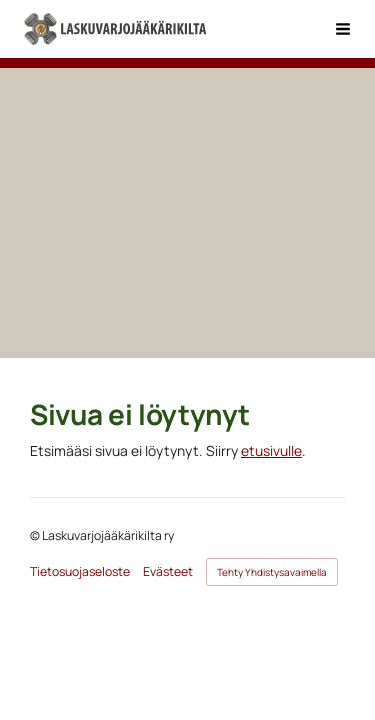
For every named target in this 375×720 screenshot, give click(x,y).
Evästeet (168, 572)
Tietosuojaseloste (80, 572)
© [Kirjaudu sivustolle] (36, 535)
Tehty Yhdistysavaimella (272, 572)
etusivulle (271, 450)
